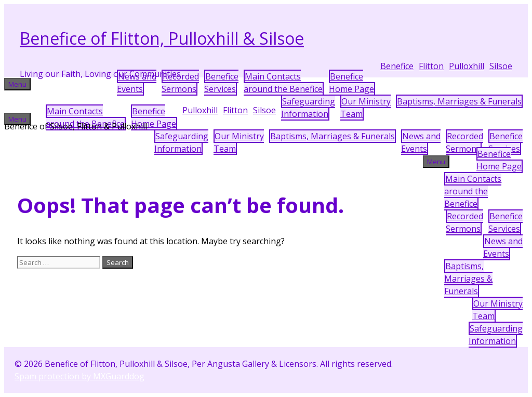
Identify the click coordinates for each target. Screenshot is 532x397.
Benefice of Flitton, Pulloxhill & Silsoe (162, 38)
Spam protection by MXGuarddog (79, 376)
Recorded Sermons (180, 83)
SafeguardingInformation (308, 108)
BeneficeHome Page (351, 83)
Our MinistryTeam (365, 108)
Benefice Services (221, 83)
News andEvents (137, 83)
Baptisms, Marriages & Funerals (459, 101)
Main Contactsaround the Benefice (283, 83)
